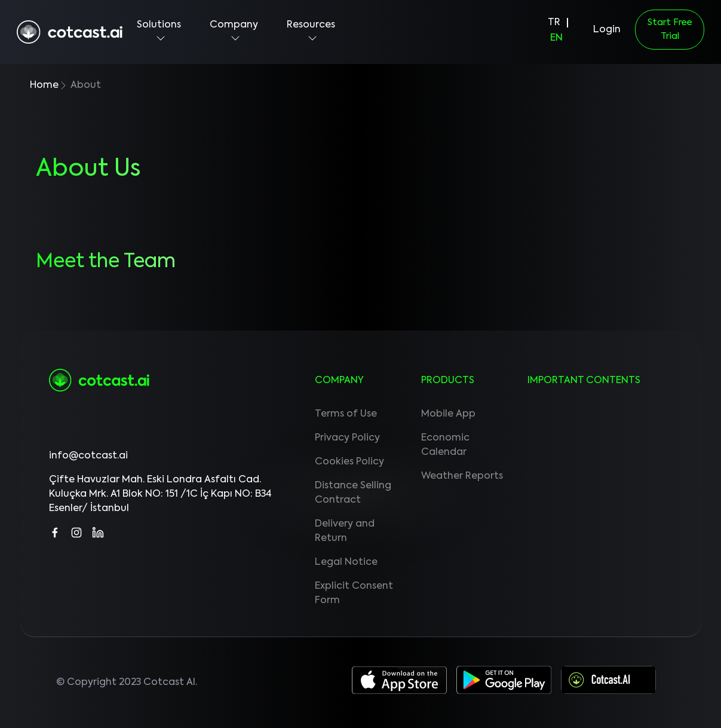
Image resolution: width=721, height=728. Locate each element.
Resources (311, 32)
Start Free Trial (670, 29)
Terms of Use (346, 414)
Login (607, 30)
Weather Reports (462, 476)
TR (554, 23)
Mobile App (448, 414)
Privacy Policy (347, 438)
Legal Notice (346, 562)
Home (44, 85)
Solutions (159, 32)
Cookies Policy (349, 462)
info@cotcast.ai (88, 456)
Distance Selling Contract (353, 493)
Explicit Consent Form (354, 594)
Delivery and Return (345, 531)
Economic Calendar (445, 445)
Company (234, 32)
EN (556, 38)
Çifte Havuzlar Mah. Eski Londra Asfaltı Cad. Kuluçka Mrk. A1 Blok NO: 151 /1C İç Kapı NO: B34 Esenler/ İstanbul (160, 494)
